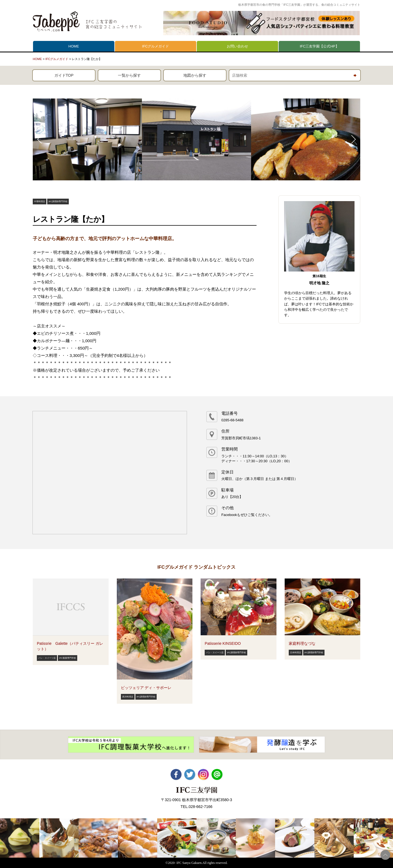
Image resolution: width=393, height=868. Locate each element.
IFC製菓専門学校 (68, 658)
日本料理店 (296, 653)
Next (353, 139)
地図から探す (195, 75)
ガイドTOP (64, 75)
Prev (40, 139)
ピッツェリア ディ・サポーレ (146, 688)
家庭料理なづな (302, 643)
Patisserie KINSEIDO (223, 643)
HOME (74, 46)
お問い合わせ (237, 46)
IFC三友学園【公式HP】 (319, 46)
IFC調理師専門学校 (58, 202)
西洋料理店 (128, 697)
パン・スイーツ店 (47, 658)
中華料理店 (40, 202)
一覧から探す (129, 75)
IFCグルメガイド (156, 46)
